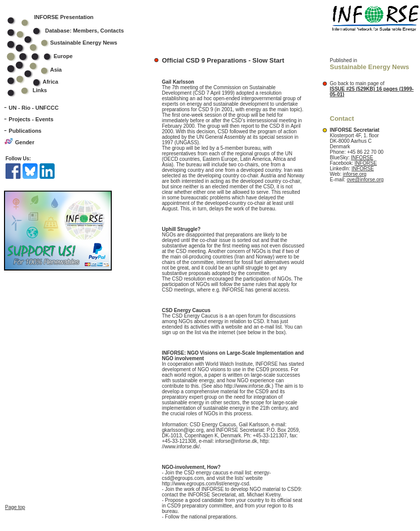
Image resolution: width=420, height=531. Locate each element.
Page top (15, 492)
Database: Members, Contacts (72, 31)
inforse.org (355, 174)
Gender (25, 142)
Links (40, 90)
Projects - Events (31, 119)
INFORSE (362, 158)
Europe (46, 56)
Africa (50, 82)
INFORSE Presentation (64, 17)
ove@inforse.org (365, 180)
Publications (25, 131)
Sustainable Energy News (69, 43)
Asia (41, 70)
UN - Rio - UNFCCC (34, 108)
